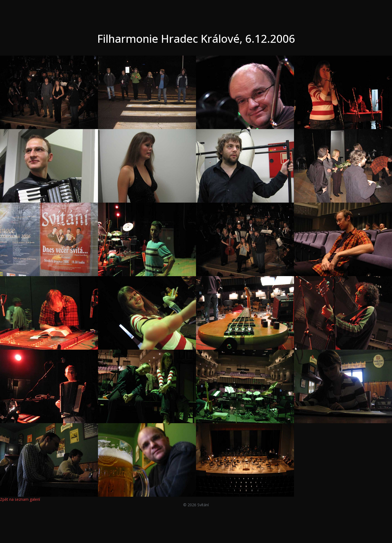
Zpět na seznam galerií (20, 499)
